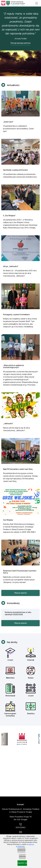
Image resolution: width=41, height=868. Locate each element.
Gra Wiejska (8, 522)
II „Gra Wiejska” (9, 218)
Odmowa (22, 857)
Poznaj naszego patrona (20, 43)
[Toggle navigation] (37, 3)
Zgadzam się (22, 863)
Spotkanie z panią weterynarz (15, 172)
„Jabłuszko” (8, 426)
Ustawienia (21, 850)
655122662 (21, 828)
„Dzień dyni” (8, 124)
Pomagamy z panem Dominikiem (16, 317)
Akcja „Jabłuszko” (11, 269)
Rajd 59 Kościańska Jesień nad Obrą (18, 471)
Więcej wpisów (21, 595)
